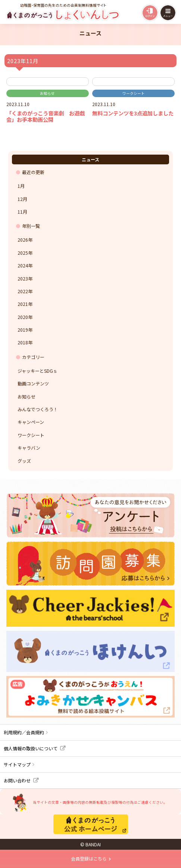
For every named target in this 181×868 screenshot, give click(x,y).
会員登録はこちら (89, 858)
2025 (23, 253)
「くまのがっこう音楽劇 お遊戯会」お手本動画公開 (46, 116)
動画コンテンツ (33, 383)
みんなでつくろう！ (38, 409)
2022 (23, 291)
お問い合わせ (17, 780)
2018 (23, 342)
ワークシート (134, 93)
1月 (21, 186)
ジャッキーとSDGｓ (38, 371)
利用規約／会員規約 (24, 732)
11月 (22, 212)
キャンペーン (31, 422)
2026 (23, 240)
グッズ (24, 461)
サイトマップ (17, 764)
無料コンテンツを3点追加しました (133, 113)
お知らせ (47, 93)
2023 (23, 278)
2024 (23, 265)
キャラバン (29, 448)
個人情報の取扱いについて (31, 748)
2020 (23, 317)
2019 (23, 330)
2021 (23, 304)
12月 (22, 199)
